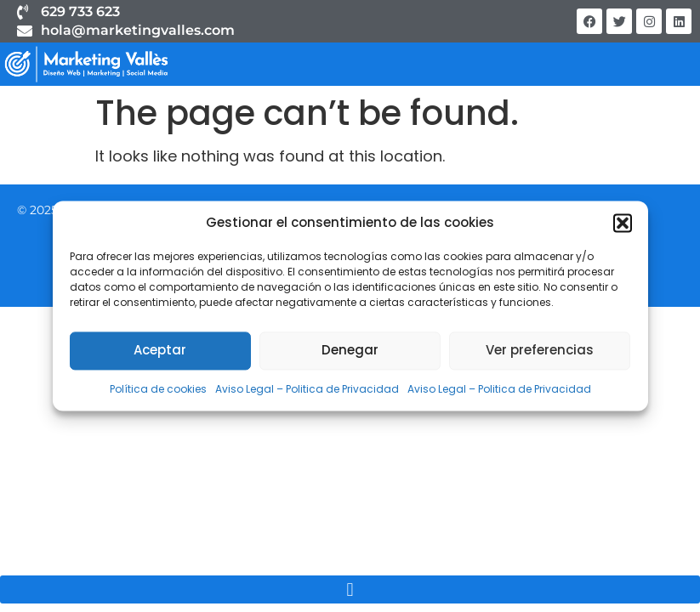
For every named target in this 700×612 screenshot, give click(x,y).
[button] (623, 223)
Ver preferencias (540, 351)
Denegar (350, 351)
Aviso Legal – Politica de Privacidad (307, 389)
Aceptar (160, 351)
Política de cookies (158, 389)
